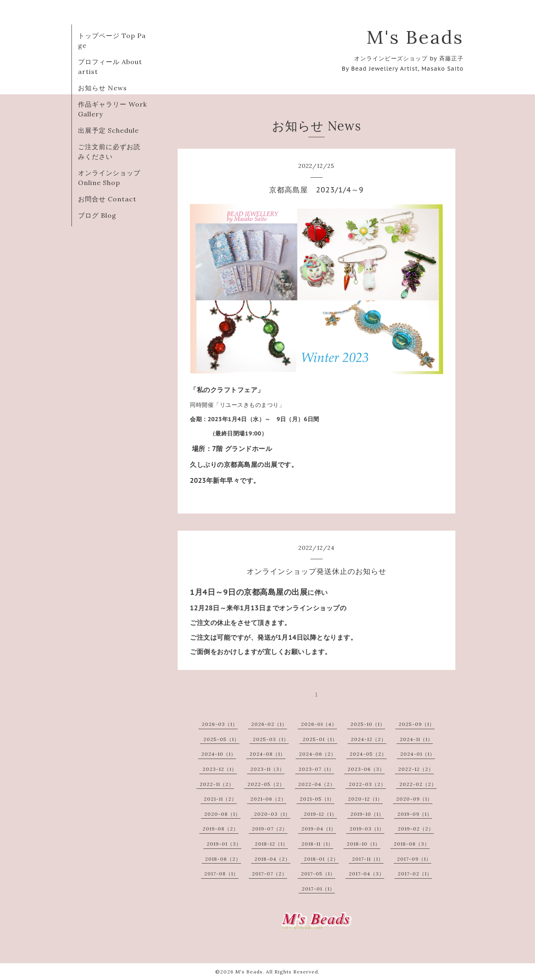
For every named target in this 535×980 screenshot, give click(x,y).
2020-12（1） (365, 799)
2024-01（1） (418, 754)
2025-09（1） (417, 724)
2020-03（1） (272, 814)
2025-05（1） (221, 739)
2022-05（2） (266, 784)
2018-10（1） (363, 844)
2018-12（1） (271, 844)
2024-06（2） (318, 754)
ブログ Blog (97, 215)
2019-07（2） (270, 829)
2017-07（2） (270, 874)
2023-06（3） (366, 769)
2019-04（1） (319, 829)
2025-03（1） (271, 739)
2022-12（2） (416, 769)
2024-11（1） (416, 739)
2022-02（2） (418, 784)
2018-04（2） (272, 859)
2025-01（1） (320, 739)
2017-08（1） (221, 874)
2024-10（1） (219, 754)
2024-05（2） (368, 754)
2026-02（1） (269, 724)
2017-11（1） (368, 859)
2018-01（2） (321, 859)
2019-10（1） (367, 814)
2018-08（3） (412, 844)
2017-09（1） (414, 859)
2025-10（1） (368, 724)
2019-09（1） (415, 814)
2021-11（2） (220, 799)
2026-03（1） (220, 724)
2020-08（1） (222, 814)
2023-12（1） (220, 769)
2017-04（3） (367, 874)
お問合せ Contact (107, 199)
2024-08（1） (267, 754)
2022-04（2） (317, 784)
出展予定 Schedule (108, 130)
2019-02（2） (416, 829)
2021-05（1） (317, 799)
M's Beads (415, 37)
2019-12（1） (320, 814)
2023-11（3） (267, 769)
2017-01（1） (318, 889)
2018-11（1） (317, 844)
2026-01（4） (319, 724)
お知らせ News (103, 88)
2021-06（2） (268, 799)
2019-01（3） (224, 844)
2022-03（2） (367, 784)
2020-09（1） (414, 799)
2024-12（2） (369, 739)
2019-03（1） (367, 829)
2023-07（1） (316, 769)
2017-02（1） (415, 874)
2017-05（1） (318, 874)
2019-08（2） (221, 829)
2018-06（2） (223, 859)
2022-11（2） (217, 784)
